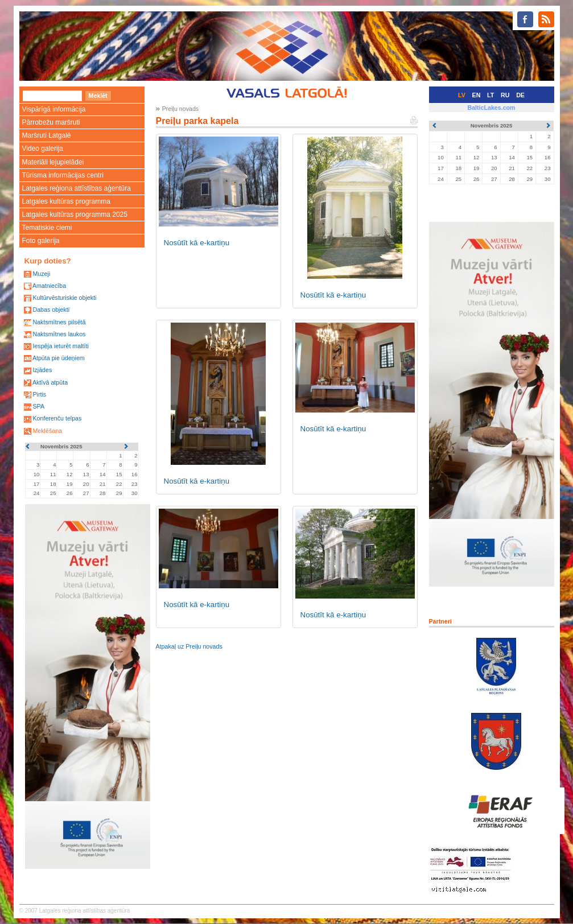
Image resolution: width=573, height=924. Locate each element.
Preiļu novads (181, 109)
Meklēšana (47, 431)
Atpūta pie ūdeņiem (59, 358)
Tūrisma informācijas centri (63, 175)
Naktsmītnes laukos (59, 334)
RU (505, 95)
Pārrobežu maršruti (51, 122)
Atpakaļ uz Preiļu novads (189, 646)
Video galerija (43, 148)
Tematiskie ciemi (47, 228)
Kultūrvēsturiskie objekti (64, 298)
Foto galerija (41, 241)
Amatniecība (49, 286)
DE (520, 95)
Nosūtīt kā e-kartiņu (197, 243)
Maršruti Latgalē (47, 135)
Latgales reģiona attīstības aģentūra (77, 188)
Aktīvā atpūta (50, 382)
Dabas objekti (51, 310)
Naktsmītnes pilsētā (59, 322)
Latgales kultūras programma (66, 201)
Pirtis (39, 394)
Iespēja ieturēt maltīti (60, 346)
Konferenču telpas (57, 418)
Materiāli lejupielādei (53, 162)
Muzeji (41, 274)
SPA (38, 406)
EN (477, 95)
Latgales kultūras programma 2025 (75, 214)
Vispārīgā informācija (54, 109)
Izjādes (42, 370)
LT (490, 95)
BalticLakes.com (491, 108)
